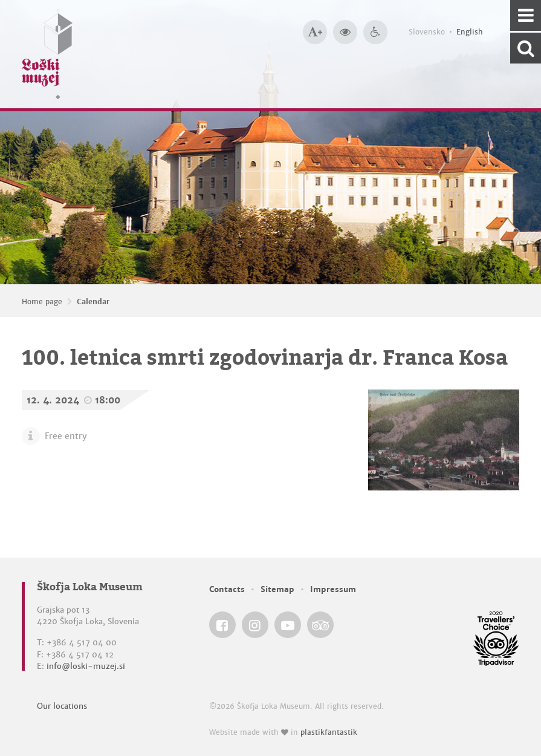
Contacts (227, 589)
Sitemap (277, 589)
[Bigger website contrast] (345, 32)
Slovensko (427, 32)
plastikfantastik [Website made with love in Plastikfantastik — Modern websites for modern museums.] (329, 732)
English (470, 32)
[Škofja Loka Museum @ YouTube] (288, 625)
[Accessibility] (375, 32)
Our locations (62, 706)
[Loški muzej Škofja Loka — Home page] (47, 54)
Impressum (333, 589)
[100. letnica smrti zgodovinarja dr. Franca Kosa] (444, 440)
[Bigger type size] (315, 32)
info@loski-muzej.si (86, 666)
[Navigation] (526, 15)
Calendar (93, 302)
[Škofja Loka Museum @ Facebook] (222, 625)
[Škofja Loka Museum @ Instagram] (255, 625)
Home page (42, 302)
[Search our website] (526, 48)
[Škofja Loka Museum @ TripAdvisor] (320, 625)
